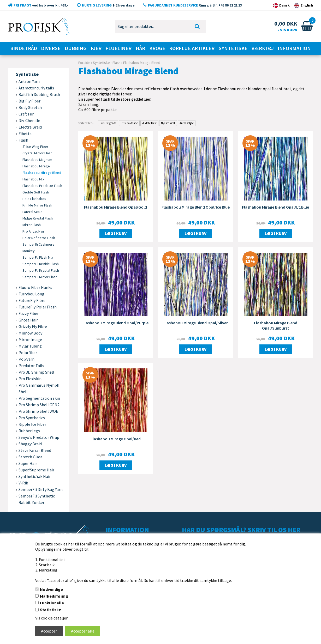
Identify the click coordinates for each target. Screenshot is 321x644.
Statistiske (50, 610)
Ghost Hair (28, 320)
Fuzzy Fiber (29, 313)
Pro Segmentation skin (39, 398)
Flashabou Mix (33, 179)
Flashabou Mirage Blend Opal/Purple (115, 323)
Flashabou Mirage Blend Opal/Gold (115, 207)
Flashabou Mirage (36, 166)
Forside (84, 63)
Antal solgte (187, 123)
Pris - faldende (129, 123)
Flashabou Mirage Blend (42, 173)
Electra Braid (30, 127)
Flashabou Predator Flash (42, 186)
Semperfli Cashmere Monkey (38, 248)
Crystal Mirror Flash (37, 153)
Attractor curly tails (36, 88)
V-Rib (23, 483)
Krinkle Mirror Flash (37, 205)
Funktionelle (52, 603)
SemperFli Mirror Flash (40, 277)
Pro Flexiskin (30, 379)
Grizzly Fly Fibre (33, 326)
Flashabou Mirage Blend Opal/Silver (196, 323)
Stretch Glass (31, 457)
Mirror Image (30, 339)
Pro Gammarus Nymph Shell (39, 388)
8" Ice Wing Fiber (35, 147)
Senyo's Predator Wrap (39, 437)
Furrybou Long (31, 294)
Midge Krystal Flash (38, 218)
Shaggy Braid (30, 444)
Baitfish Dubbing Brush (39, 94)
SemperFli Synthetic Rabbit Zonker (37, 499)
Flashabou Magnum (37, 160)
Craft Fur (26, 114)
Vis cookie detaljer (51, 618)
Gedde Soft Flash (36, 192)
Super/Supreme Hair (36, 470)
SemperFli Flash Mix (38, 257)
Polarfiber (28, 353)
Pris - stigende (108, 123)
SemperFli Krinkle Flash (41, 264)
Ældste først (149, 123)
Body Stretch (30, 107)
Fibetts (25, 133)
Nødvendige (51, 589)
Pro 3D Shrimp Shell (36, 372)
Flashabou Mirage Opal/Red (116, 439)
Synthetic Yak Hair (35, 476)
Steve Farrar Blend (35, 450)
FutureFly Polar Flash (38, 307)
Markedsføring (54, 596)
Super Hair (28, 463)
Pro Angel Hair (33, 231)
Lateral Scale (32, 212)
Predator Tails (31, 366)
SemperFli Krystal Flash (41, 270)
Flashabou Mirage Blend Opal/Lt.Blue (275, 207)
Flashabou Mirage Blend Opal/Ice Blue (196, 207)
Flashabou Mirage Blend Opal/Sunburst (276, 325)
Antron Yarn (29, 81)
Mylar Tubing (30, 346)
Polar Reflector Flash (39, 238)
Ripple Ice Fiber (32, 424)
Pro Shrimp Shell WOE (38, 411)
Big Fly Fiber (29, 101)
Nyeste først (168, 123)
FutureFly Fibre (32, 300)
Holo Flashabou (34, 199)
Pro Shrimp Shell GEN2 (39, 405)
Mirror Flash (32, 225)
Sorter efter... (86, 123)
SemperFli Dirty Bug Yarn (41, 489)
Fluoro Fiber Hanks (35, 287)
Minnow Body (30, 333)
